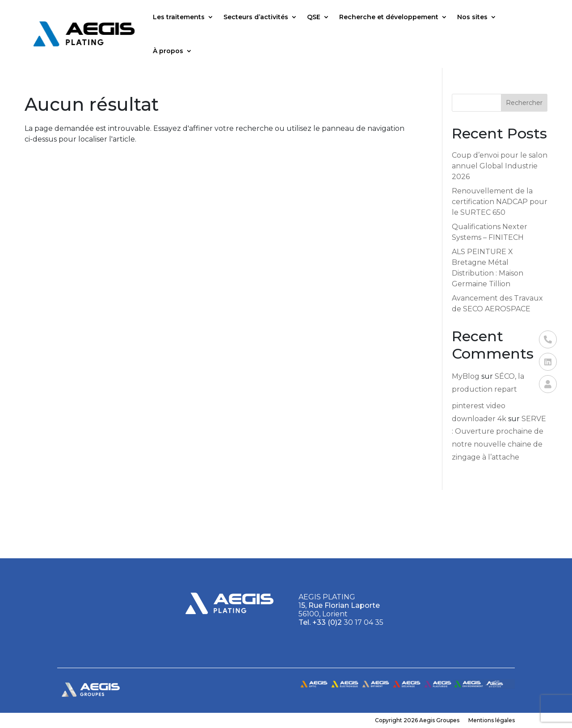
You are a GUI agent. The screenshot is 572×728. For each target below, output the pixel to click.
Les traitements (179, 17)
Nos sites (472, 17)
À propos (168, 51)
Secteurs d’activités (256, 17)
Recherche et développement (389, 17)
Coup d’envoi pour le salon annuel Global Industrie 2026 (500, 166)
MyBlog (466, 376)
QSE (314, 17)
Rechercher (524, 103)
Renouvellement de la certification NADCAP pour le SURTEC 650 (500, 202)
